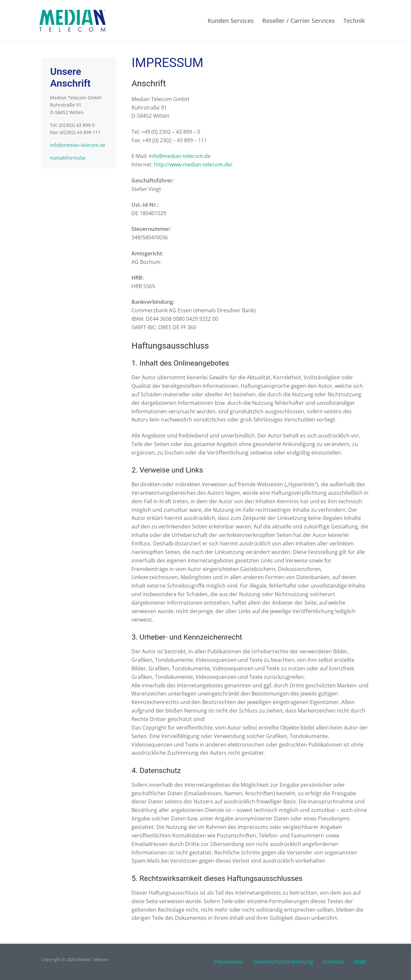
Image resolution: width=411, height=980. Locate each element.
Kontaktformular (68, 158)
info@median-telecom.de (180, 156)
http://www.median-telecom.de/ (193, 164)
